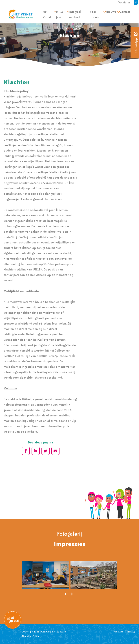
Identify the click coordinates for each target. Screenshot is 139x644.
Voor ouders (95, 14)
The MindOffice (31, 636)
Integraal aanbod (75, 14)
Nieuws (111, 12)
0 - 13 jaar (60, 14)
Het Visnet (47, 14)
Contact (125, 12)
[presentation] (66, 594)
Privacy (131, 632)
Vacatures (119, 632)
